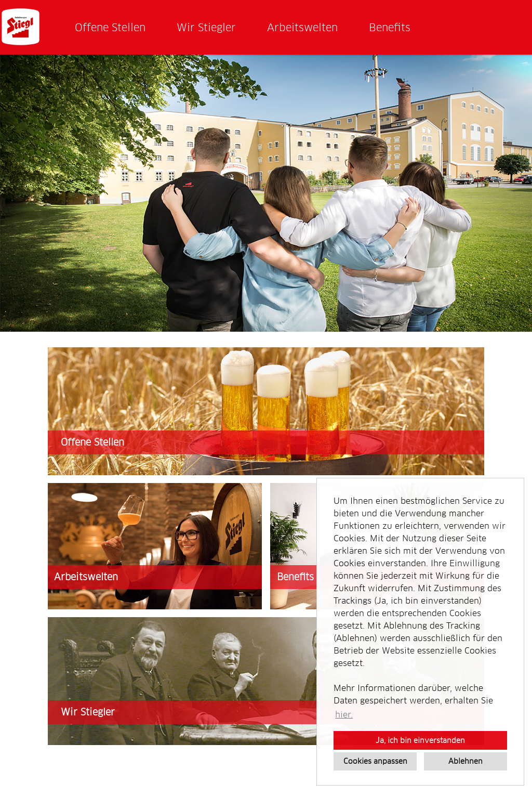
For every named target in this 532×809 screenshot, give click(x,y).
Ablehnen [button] (465, 761)
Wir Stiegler (206, 28)
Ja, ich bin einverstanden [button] (420, 740)
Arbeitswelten (302, 28)
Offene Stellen (110, 28)
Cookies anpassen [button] (375, 761)
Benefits (390, 28)
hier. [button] (344, 715)
